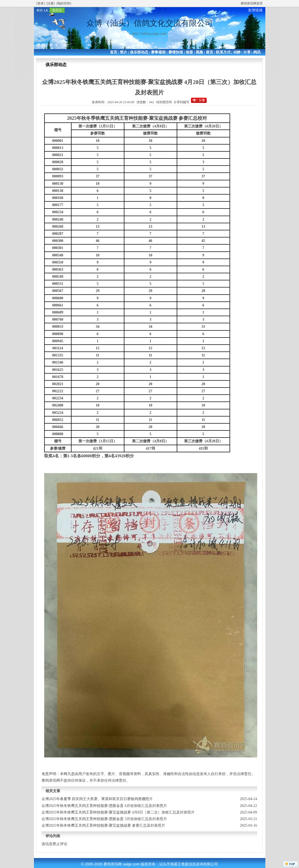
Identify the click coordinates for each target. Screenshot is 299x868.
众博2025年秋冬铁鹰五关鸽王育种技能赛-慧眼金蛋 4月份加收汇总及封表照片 (104, 806)
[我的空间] (64, 3)
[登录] (41, 3)
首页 (114, 52)
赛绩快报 (176, 52)
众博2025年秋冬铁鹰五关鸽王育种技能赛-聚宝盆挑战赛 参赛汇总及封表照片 (103, 825)
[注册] (51, 3)
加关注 (57, 10)
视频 (199, 52)
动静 (237, 52)
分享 (247, 52)
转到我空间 (164, 102)
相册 (189, 52)
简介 (124, 52)
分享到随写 (181, 102)
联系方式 (223, 52)
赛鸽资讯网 (113, 864)
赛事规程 (158, 52)
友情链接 (255, 10)
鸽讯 (257, 52)
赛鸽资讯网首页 (252, 3)
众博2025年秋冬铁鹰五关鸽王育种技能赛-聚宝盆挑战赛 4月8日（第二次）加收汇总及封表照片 (118, 812)
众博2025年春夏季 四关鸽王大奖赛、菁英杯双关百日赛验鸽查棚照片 (97, 799)
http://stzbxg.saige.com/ (150, 34)
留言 (210, 52)
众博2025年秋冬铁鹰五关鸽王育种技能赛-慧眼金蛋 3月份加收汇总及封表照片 (104, 819)
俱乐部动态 (139, 52)
